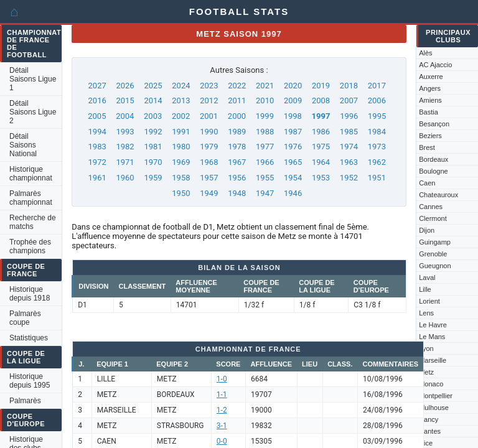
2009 (293, 100)
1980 (181, 147)
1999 (265, 116)
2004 (125, 116)
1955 (265, 178)
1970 (153, 162)
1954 (293, 178)
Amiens (430, 100)
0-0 (222, 441)
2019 (321, 86)
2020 (293, 86)
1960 (125, 178)
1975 (321, 147)
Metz (426, 372)
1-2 (222, 410)
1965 (293, 162)
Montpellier (436, 396)
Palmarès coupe (25, 318)
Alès (425, 53)
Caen (427, 183)
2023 (209, 86)
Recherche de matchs (33, 222)
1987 (293, 132)
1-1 (222, 394)
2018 (349, 86)
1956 (237, 178)
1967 (237, 162)
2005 (97, 116)
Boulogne (433, 171)
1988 (265, 132)
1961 (97, 178)
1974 (349, 147)
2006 (377, 100)
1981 (153, 147)
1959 (153, 178)
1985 (349, 132)
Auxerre (431, 77)
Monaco (431, 384)
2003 (153, 116)
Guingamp (435, 242)
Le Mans (432, 337)
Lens (426, 313)
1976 (293, 147)
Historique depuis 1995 (30, 381)
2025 (153, 86)
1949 (209, 193)
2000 (237, 116)
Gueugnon (435, 266)
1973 (377, 147)
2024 (181, 86)
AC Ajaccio (435, 65)
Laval (427, 278)
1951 (377, 178)
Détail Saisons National (23, 145)
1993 (125, 132)
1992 (153, 132)
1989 (237, 132)
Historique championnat (31, 174)
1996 (349, 116)
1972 (97, 162)
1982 (125, 147)
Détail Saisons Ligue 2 (33, 112)
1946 (293, 193)
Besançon (434, 124)
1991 (181, 132)
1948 (237, 193)
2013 (181, 100)
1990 (209, 132)
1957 (209, 178)
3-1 (222, 426)
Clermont (433, 218)
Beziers (430, 136)
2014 (153, 100)
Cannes (431, 207)
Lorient (429, 301)
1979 (209, 147)
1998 (293, 116)
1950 (181, 193)
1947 (265, 193)
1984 (377, 132)
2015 (125, 100)
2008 (321, 100)
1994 (97, 132)
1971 (125, 162)
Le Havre (433, 325)
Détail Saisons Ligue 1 (33, 79)
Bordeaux (433, 159)
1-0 (222, 379)
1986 (321, 132)
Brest (427, 147)
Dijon (427, 230)
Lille (425, 289)
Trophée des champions (30, 246)
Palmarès (25, 401)
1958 (181, 178)
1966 (265, 162)
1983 (97, 147)
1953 (321, 178)
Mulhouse (434, 408)
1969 (181, 162)
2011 (237, 100)
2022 (237, 86)
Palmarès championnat (31, 198)
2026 (125, 86)
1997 (321, 116)
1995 (377, 116)
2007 (349, 100)
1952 (349, 178)
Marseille (433, 360)
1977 (265, 147)
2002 (181, 116)
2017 (377, 86)
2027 (97, 86)
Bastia (429, 112)
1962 (377, 162)
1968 (209, 162)
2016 (97, 100)
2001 (209, 116)
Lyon (426, 348)
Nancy (429, 419)
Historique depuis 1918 (30, 294)
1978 (237, 147)
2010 (265, 100)
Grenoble (433, 254)
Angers (430, 88)
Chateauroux (438, 195)
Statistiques (29, 338)
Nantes (430, 431)
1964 (321, 162)
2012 (209, 100)
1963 (349, 162)
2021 (265, 86)
